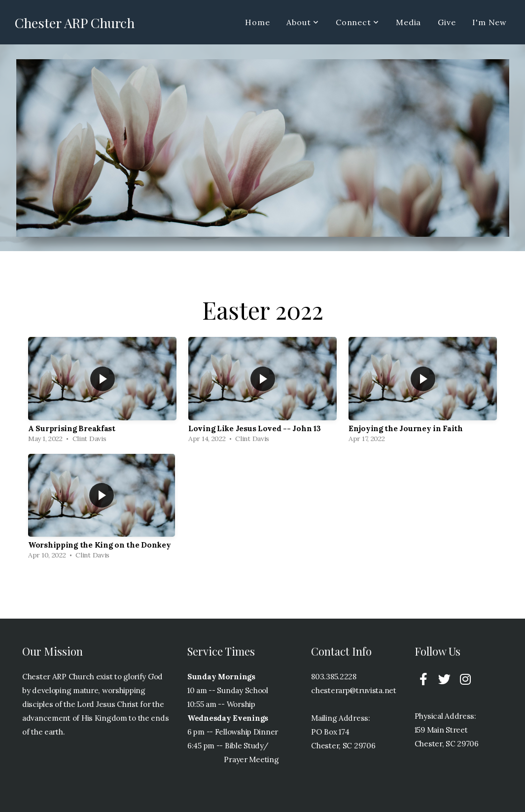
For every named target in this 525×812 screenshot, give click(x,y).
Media (408, 22)
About (303, 22)
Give (447, 22)
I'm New (490, 22)
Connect (357, 22)
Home (257, 22)
